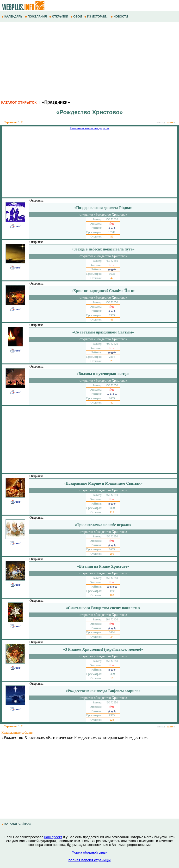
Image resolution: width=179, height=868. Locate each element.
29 (112, 361)
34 (112, 637)
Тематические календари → (89, 128)
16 (112, 678)
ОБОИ (77, 17)
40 (112, 403)
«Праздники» (56, 102)
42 (112, 278)
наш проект (53, 837)
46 (112, 320)
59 (112, 237)
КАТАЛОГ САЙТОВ (17, 824)
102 (112, 595)
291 (112, 554)
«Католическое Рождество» (71, 737)
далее (171, 122)
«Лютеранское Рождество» (122, 737)
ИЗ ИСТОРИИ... (97, 17)
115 (112, 512)
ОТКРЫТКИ (59, 17)
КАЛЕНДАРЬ (12, 17)
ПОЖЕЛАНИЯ (36, 17)
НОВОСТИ (120, 17)
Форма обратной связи (89, 852)
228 (112, 720)
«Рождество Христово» (23, 737)
